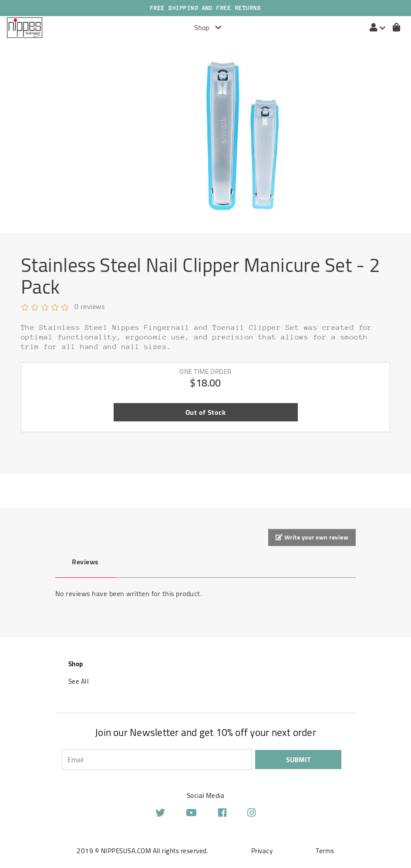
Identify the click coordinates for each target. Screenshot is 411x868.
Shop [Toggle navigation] (208, 27)
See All (79, 681)
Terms (325, 851)
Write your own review (312, 537)
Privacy (262, 851)
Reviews (85, 562)
